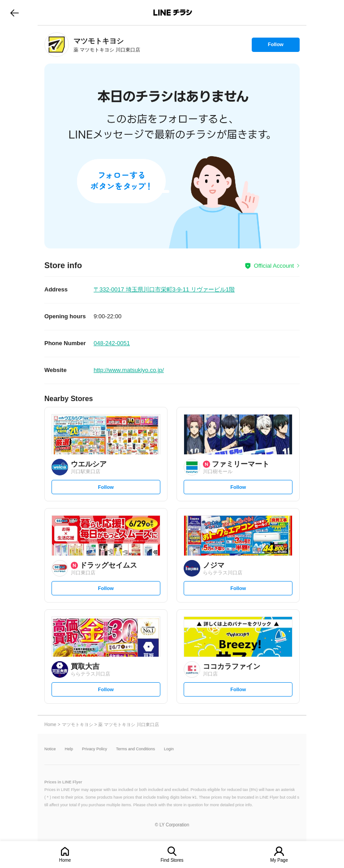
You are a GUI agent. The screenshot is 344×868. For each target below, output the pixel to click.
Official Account (274, 266)
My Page (279, 860)
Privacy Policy (95, 749)
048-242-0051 (112, 343)
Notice (50, 749)
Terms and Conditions (135, 749)
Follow (275, 47)
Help (69, 749)
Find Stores (172, 860)
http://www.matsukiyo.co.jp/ (129, 370)
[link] (57, 45)
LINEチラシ (173, 13)
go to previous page (15, 13)
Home (65, 860)
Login (169, 749)
